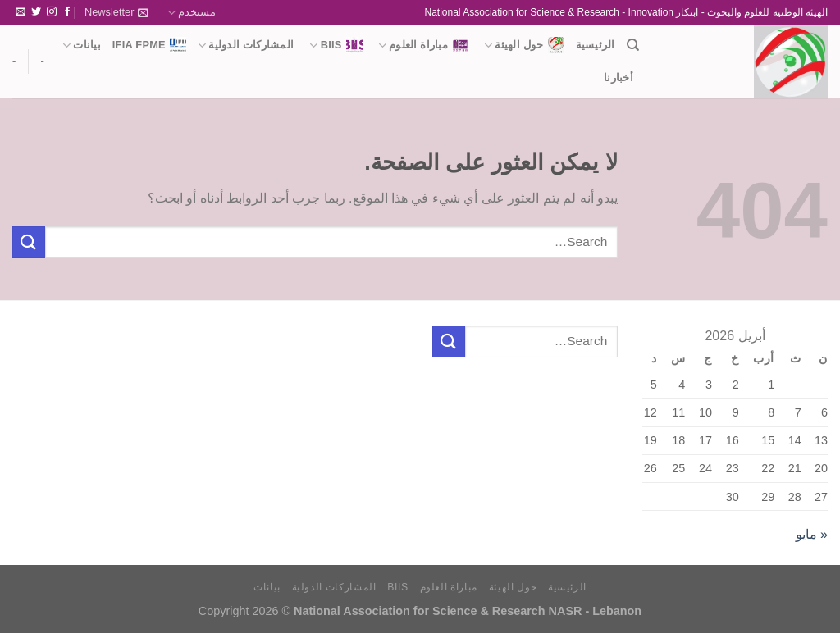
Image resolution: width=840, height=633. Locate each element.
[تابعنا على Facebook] (67, 12)
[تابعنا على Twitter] (36, 12)
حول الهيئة (524, 45)
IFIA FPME (149, 45)
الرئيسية (596, 45)
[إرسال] (29, 242)
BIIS (336, 45)
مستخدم (192, 13)
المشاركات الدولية (246, 46)
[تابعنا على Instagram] (52, 12)
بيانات (82, 46)
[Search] (633, 45)
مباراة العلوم (423, 45)
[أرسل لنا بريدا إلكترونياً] (21, 12)
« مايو (812, 534)
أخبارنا (619, 77)
